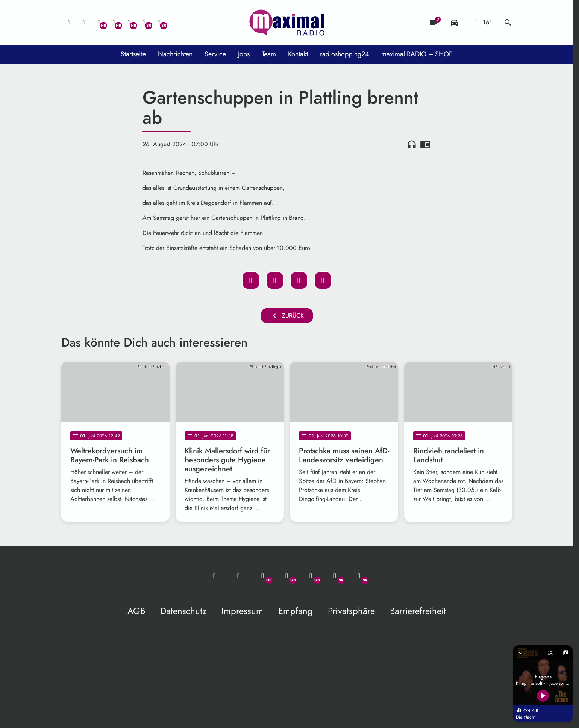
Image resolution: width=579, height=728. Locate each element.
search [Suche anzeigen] (508, 23)
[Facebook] (114, 23)
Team (269, 54)
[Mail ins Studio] (69, 23)
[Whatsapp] (99, 23)
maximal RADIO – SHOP (417, 54)
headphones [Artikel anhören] (412, 144)
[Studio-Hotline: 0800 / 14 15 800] (84, 23)
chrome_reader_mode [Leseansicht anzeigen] (425, 144)
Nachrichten (175, 54)
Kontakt (298, 54)
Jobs (244, 54)
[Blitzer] (433, 23)
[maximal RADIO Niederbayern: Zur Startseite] (287, 23)
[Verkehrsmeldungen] (454, 23)
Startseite (133, 54)
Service (215, 54)
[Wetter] (481, 23)
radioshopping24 (345, 54)
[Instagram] (129, 23)
